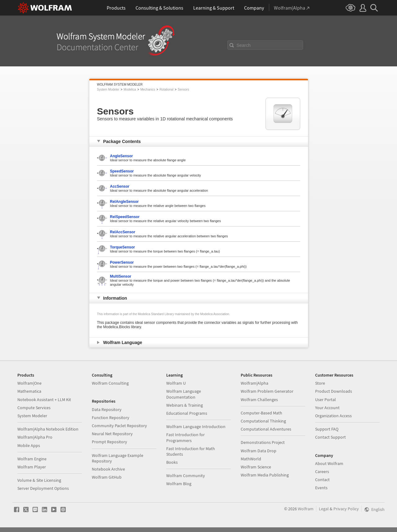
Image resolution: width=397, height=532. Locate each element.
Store (320, 383)
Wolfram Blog (179, 484)
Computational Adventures (266, 429)
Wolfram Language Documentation (184, 394)
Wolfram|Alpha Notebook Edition (48, 429)
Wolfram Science (256, 467)
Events (321, 488)
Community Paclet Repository (119, 426)
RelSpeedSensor (125, 217)
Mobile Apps (29, 445)
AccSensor (120, 186)
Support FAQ (327, 429)
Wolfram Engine (32, 459)
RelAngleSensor (125, 202)
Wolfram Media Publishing (265, 475)
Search (244, 45)
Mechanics (148, 89)
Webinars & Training (185, 405)
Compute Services (34, 408)
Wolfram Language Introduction (196, 427)
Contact (322, 480)
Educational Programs (187, 413)
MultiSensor (121, 276)
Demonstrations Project (263, 442)
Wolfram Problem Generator (267, 391)
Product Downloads (334, 391)
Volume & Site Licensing (39, 480)
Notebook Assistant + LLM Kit (44, 400)
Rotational (166, 89)
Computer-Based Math (261, 413)
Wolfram (306, 509)
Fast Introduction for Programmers (185, 437)
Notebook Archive (108, 469)
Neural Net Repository (112, 434)
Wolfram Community (186, 476)
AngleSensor (122, 156)
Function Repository (111, 418)
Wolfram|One (29, 383)
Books (172, 462)
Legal (324, 509)
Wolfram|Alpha (254, 383)
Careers (322, 472)
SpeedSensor (122, 171)
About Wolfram (329, 463)
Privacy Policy (346, 509)
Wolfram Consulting (110, 383)
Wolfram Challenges (259, 400)
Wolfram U (176, 383)
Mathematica (29, 391)
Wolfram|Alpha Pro (35, 437)
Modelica (130, 89)
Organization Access (333, 416)
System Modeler (108, 89)
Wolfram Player (32, 467)
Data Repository (107, 409)
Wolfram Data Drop (259, 451)
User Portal (326, 400)
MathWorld (251, 459)
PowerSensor (122, 262)
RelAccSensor (123, 232)
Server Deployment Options (43, 488)
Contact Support (330, 437)
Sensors (183, 89)
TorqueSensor (123, 247)
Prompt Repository (109, 442)
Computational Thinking (263, 421)
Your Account (327, 408)
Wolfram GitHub (107, 477)
